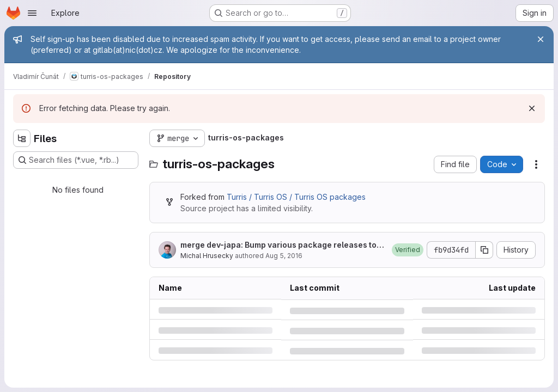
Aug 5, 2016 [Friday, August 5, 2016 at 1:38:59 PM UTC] (284, 256)
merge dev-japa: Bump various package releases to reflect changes (281, 245)
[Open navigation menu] (32, 13)
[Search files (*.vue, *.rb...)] (76, 160)
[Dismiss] (532, 108)
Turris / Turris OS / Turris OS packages (296, 197)
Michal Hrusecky (207, 256)
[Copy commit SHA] (484, 250)
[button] (408, 250)
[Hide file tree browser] (22, 138)
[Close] (541, 39)
